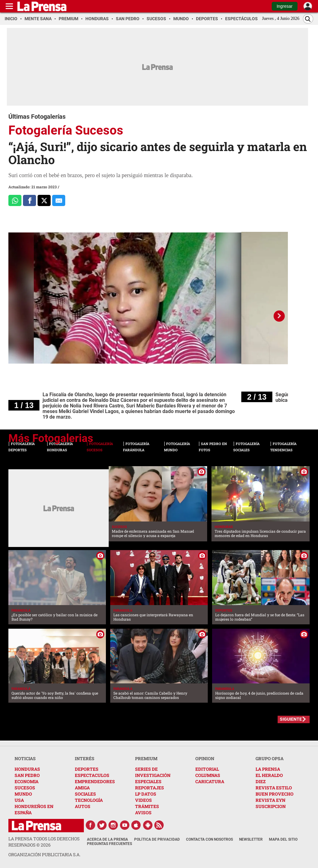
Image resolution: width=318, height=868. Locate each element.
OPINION (205, 758)
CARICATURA (210, 781)
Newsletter (251, 839)
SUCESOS (25, 788)
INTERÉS (85, 758)
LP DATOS (146, 794)
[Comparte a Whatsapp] (15, 200)
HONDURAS (27, 769)
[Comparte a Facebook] (30, 200)
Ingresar (285, 6)
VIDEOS (143, 800)
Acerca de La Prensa (107, 839)
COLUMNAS (208, 775)
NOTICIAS (25, 758)
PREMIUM (146, 758)
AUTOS (83, 806)
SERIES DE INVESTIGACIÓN (153, 772)
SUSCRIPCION (271, 806)
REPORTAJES (150, 788)
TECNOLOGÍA (89, 800)
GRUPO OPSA (270, 758)
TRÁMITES (147, 806)
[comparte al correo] (59, 200)
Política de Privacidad (157, 839)
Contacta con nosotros (209, 839)
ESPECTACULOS (92, 775)
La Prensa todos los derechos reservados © (44, 842)
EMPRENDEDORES (95, 781)
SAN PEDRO (27, 775)
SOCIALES (85, 794)
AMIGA (82, 788)
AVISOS (143, 813)
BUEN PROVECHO (275, 794)
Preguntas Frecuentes (109, 844)
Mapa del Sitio (283, 839)
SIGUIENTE (291, 719)
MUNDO (23, 794)
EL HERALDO (269, 775)
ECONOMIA (27, 781)
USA (19, 800)
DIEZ (261, 781)
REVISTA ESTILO (274, 788)
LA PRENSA (268, 769)
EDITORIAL (207, 769)
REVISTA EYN (270, 800)
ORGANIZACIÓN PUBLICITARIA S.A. (44, 854)
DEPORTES (87, 769)
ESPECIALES (148, 781)
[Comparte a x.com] (44, 200)
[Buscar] (308, 19)
